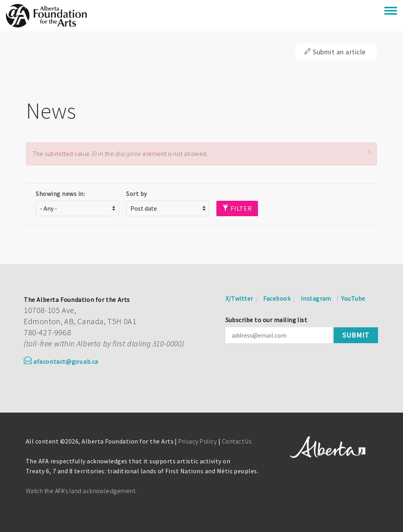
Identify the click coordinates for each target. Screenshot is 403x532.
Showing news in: (60, 194)
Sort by (136, 194)
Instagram (316, 298)
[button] (369, 152)
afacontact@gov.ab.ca (61, 361)
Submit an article (335, 52)
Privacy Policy (198, 441)
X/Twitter (239, 298)
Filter (237, 208)
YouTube (353, 298)
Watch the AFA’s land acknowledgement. (81, 491)
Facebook (277, 298)
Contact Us (237, 441)
